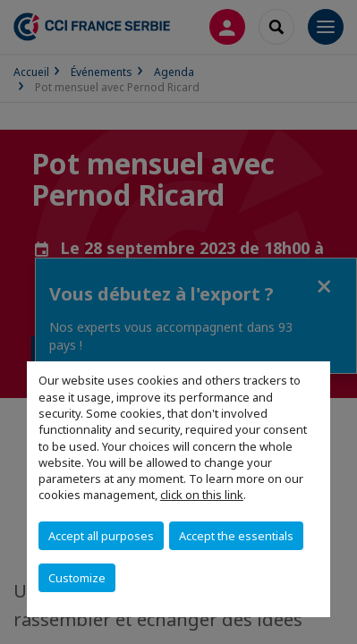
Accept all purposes (101, 536)
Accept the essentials (236, 536)
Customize (77, 578)
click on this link (202, 495)
